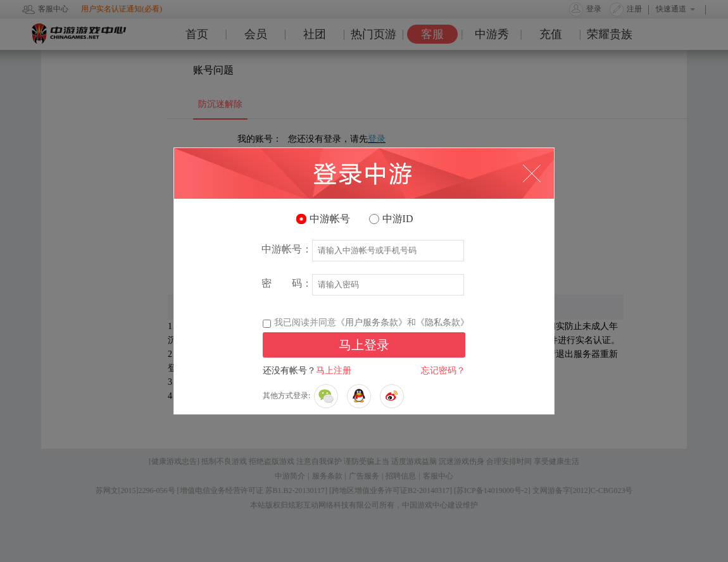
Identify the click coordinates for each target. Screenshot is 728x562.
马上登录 (364, 345)
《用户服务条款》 (372, 322)
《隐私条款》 (442, 322)
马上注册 (334, 371)
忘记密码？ (443, 371)
